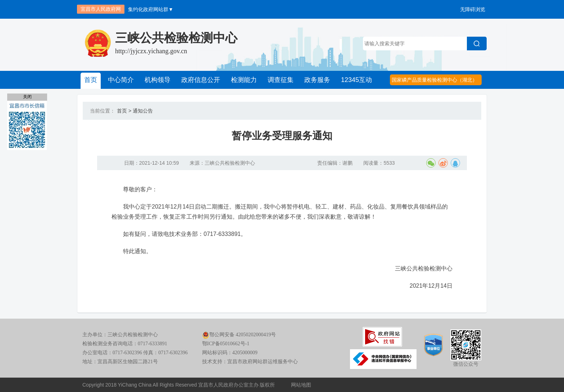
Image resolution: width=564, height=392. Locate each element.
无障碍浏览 (473, 9)
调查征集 (281, 80)
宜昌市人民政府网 (101, 9)
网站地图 (301, 385)
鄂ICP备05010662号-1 (226, 344)
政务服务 (317, 80)
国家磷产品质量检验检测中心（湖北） (435, 80)
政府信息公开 (201, 80)
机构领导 (158, 80)
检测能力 (244, 80)
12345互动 (356, 80)
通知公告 (143, 111)
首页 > (124, 111)
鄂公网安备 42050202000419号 (239, 335)
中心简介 (121, 80)
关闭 (27, 97)
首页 (91, 80)
